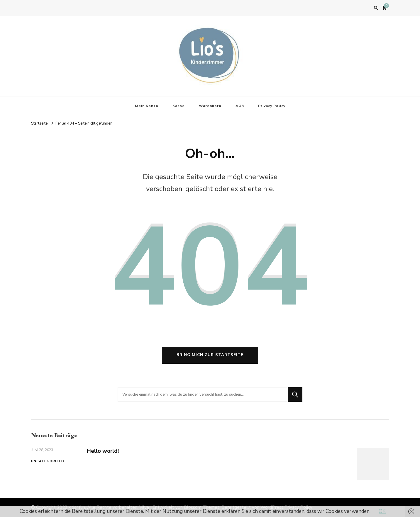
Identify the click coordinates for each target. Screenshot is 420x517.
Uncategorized (48, 461)
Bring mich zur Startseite (210, 355)
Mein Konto (147, 106)
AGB (240, 106)
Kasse (179, 106)
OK (382, 511)
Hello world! (103, 451)
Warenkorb (210, 106)
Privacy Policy (272, 106)
